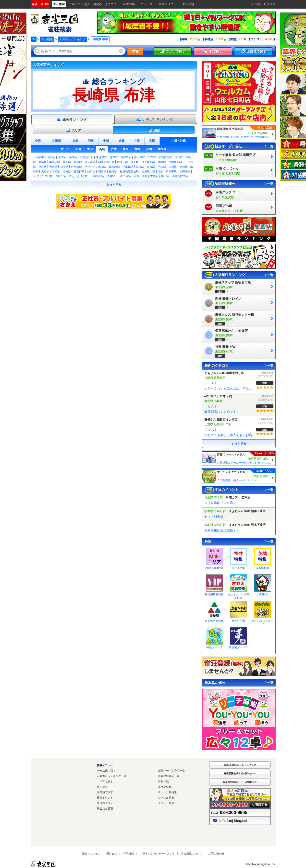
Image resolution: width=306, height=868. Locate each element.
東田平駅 (171, 171)
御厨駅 (146, 171)
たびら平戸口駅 (43, 176)
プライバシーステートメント (157, 854)
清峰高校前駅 (180, 176)
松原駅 (173, 167)
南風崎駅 (114, 167)
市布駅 (152, 157)
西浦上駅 (122, 162)
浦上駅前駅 (148, 162)
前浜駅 (91, 171)
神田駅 (165, 176)
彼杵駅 (151, 167)
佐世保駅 (76, 167)
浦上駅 (135, 162)
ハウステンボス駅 (95, 167)
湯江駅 (62, 157)
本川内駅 (55, 162)
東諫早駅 (101, 157)
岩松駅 (56, 171)
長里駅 (51, 157)
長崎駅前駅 (175, 162)
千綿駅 (162, 167)
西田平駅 (61, 176)
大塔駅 (53, 167)
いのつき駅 (124, 176)
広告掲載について (192, 854)
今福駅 (67, 171)
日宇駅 (64, 167)
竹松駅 (184, 167)
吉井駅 (154, 176)
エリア (73, 130)
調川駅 (102, 171)
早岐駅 (43, 167)
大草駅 (43, 162)
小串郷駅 (128, 167)
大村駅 (45, 171)
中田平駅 (185, 171)
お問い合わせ (216, 854)
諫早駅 (114, 157)
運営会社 (112, 854)
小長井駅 (39, 157)
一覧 (269, 146)
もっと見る (114, 185)
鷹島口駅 (79, 171)
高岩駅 (111, 176)
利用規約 (128, 854)
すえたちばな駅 (78, 176)
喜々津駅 (139, 157)
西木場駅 (158, 171)
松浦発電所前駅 (129, 171)
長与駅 (67, 162)
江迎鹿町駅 (97, 176)
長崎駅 (162, 162)
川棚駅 (140, 167)
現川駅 (179, 157)
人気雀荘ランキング (73, 39)
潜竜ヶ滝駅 (141, 176)
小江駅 (73, 157)
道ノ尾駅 (90, 162)
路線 (154, 130)
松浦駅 (113, 171)
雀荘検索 (47, 39)
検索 (135, 51)
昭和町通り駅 (106, 162)
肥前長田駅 (87, 157)
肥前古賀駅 (165, 157)
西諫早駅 (126, 157)
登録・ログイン (91, 854)
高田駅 (78, 162)
